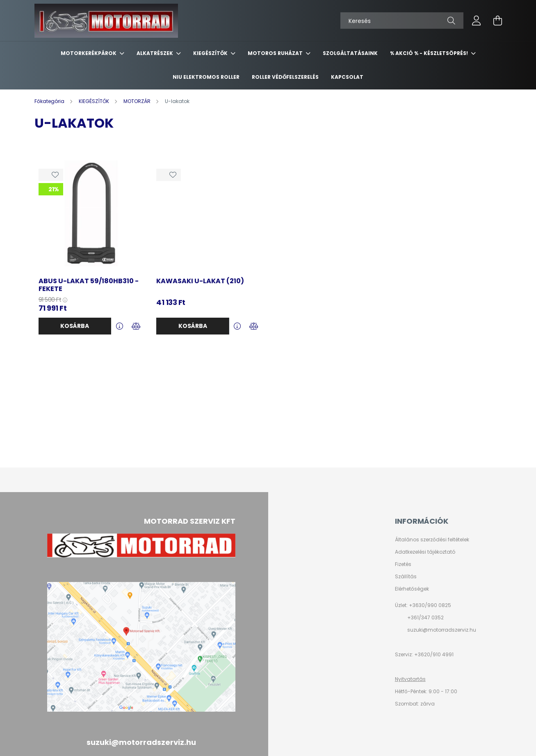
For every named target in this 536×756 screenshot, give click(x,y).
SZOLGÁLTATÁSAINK (350, 53)
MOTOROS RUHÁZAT (276, 53)
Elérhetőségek (412, 589)
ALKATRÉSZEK (155, 53)
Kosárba (75, 326)
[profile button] (477, 21)
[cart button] (498, 21)
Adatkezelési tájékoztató (425, 552)
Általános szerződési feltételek (432, 540)
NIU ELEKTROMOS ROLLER (206, 77)
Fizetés (403, 564)
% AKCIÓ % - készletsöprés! (430, 53)
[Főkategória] (50, 101)
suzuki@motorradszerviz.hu (442, 630)
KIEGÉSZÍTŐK (211, 53)
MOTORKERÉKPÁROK (89, 53)
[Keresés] (402, 21)
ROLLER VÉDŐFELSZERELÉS (285, 77)
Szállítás (406, 577)
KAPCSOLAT (347, 77)
